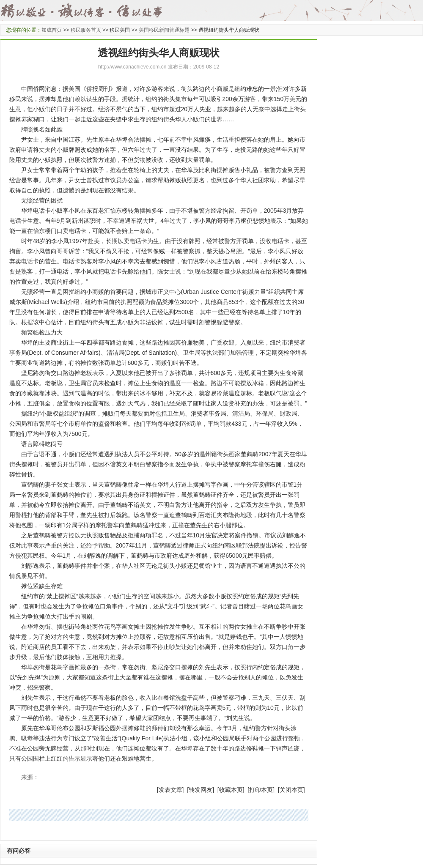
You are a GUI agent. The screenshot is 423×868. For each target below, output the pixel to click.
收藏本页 (231, 790)
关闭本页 (291, 790)
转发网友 (201, 790)
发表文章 (170, 790)
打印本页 (261, 790)
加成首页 (52, 30)
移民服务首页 (86, 30)
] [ (186, 790)
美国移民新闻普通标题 (164, 30)
